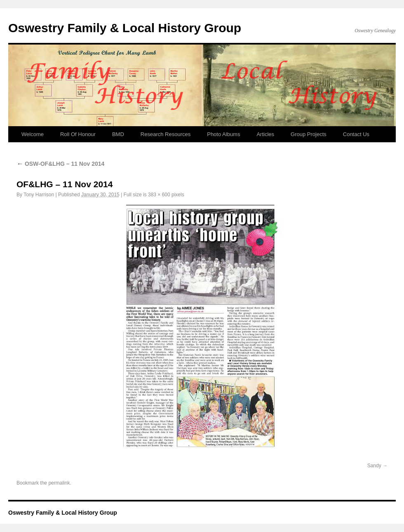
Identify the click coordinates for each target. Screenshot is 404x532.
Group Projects (309, 134)
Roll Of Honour (78, 134)
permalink (59, 483)
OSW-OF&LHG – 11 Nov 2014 (60, 164)
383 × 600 (159, 195)
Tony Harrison (39, 195)
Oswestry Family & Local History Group (125, 28)
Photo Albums (223, 134)
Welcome (33, 134)
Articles (265, 134)
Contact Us (356, 134)
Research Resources (166, 134)
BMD (118, 134)
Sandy (374, 466)
